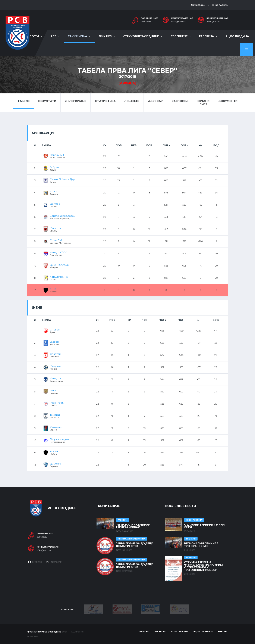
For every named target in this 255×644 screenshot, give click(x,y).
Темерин (56, 415)
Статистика (105, 101)
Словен (55, 329)
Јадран (54, 342)
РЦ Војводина (237, 36)
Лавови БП (57, 155)
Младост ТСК (58, 252)
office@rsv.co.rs (178, 22)
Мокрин (55, 366)
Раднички (56, 427)
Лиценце (132, 101)
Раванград (57, 403)
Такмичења (78, 36)
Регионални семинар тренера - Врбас (133, 526)
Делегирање (75, 101)
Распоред (180, 101)
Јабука (54, 167)
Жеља (54, 451)
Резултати (47, 101)
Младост (55, 228)
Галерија (207, 36)
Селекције (179, 36)
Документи (228, 101)
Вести (34, 36)
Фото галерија (180, 631)
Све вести (160, 631)
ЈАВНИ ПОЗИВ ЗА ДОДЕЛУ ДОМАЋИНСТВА (134, 545)
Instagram (220, 5)
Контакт (223, 631)
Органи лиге (203, 103)
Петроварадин (59, 439)
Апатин (54, 191)
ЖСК (53, 289)
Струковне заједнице (141, 36)
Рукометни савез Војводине (44, 632)
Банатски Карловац (63, 216)
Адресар (155, 101)
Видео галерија (203, 631)
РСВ (53, 36)
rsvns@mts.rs (213, 22)
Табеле (23, 101)
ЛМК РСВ (105, 36)
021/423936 (146, 22)
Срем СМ (56, 240)
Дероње (55, 463)
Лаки (53, 390)
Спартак (55, 354)
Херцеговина (59, 277)
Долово (55, 204)
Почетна (144, 631)
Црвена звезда (59, 265)
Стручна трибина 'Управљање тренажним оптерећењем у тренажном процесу (203, 566)
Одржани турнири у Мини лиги (204, 526)
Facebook (198, 5)
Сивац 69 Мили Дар (62, 179)
